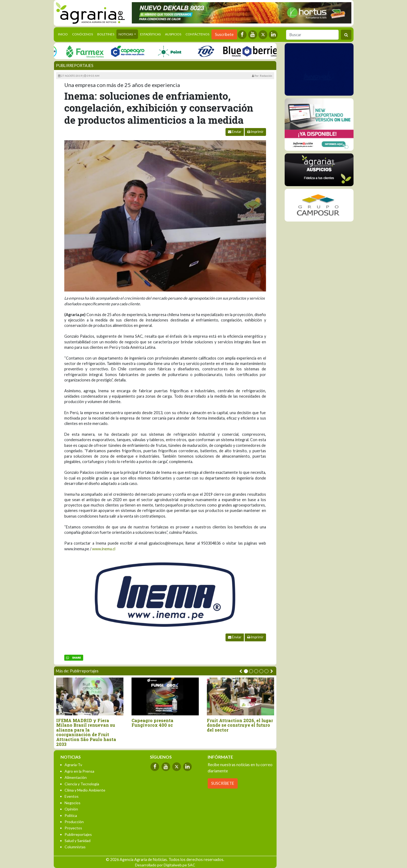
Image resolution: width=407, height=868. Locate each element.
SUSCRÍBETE (223, 783)
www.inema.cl (104, 549)
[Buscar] (312, 35)
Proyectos (73, 828)
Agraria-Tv (73, 765)
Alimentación (76, 777)
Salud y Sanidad (78, 841)
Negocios (73, 803)
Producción (74, 822)
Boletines (106, 34)
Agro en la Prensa (79, 771)
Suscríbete (224, 34)
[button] (246, 671)
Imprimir (255, 132)
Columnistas (75, 847)
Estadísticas (150, 34)
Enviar (235, 132)
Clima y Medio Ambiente (85, 790)
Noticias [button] (126, 34)
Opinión (71, 809)
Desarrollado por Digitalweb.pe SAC (165, 865)
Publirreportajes (75, 66)
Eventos (72, 796)
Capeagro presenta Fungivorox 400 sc (152, 723)
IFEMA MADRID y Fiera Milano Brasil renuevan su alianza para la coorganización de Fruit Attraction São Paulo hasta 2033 (86, 732)
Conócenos (83, 34)
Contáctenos (197, 34)
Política (71, 815)
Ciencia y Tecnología (82, 784)
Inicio (64, 34)
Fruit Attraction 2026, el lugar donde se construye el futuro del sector (240, 725)
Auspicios (173, 34)
